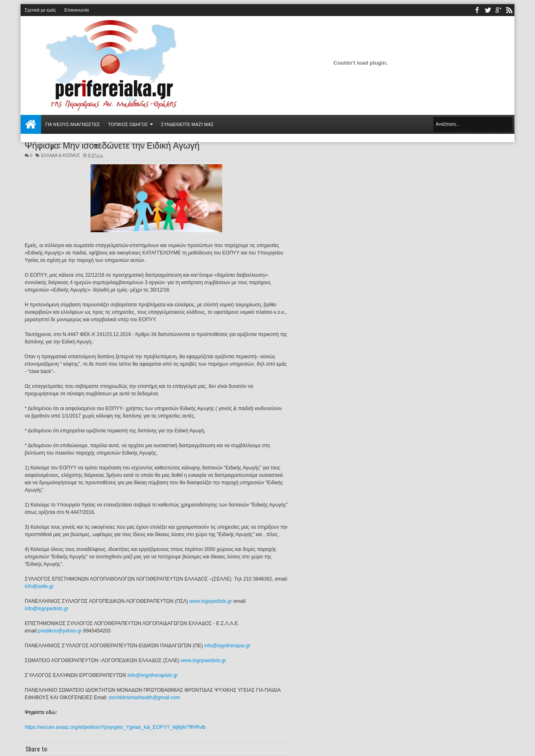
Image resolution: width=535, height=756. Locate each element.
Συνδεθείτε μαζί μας (187, 124)
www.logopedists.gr (211, 601)
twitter (488, 10)
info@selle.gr (39, 586)
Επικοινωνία (77, 10)
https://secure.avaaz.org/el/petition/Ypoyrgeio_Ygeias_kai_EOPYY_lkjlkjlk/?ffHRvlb (115, 727)
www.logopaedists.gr (203, 660)
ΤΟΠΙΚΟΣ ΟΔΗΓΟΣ (128, 124)
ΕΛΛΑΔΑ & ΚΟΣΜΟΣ (60, 155)
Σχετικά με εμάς (40, 10)
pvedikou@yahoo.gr (60, 631)
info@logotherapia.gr (227, 646)
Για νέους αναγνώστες (73, 124)
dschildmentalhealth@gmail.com (144, 698)
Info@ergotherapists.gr (153, 675)
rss (509, 10)
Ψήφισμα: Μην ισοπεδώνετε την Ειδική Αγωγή (112, 145)
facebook (477, 10)
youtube (498, 10)
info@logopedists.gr (47, 609)
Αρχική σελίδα (31, 124)
